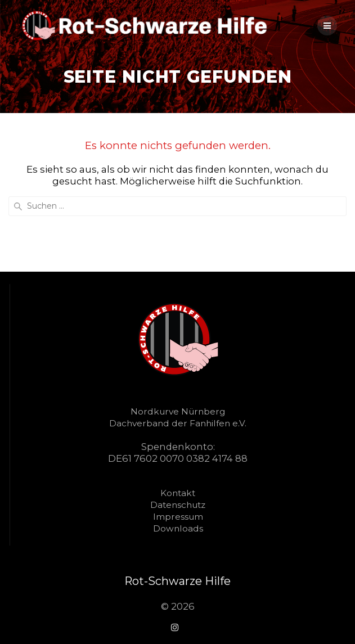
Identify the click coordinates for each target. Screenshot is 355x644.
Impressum (178, 517)
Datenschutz (178, 505)
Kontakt (178, 493)
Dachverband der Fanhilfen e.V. (178, 423)
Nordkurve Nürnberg (178, 411)
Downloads (178, 528)
